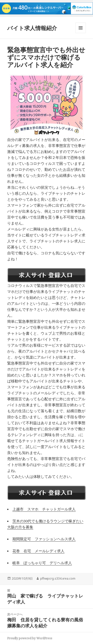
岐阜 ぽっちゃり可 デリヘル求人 (42, 563)
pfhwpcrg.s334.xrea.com (58, 578)
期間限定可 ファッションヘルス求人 (44, 539)
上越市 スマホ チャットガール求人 (44, 509)
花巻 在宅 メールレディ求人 (38, 551)
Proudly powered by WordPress (30, 638)
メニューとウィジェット (81, 33)
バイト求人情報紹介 (32, 28)
